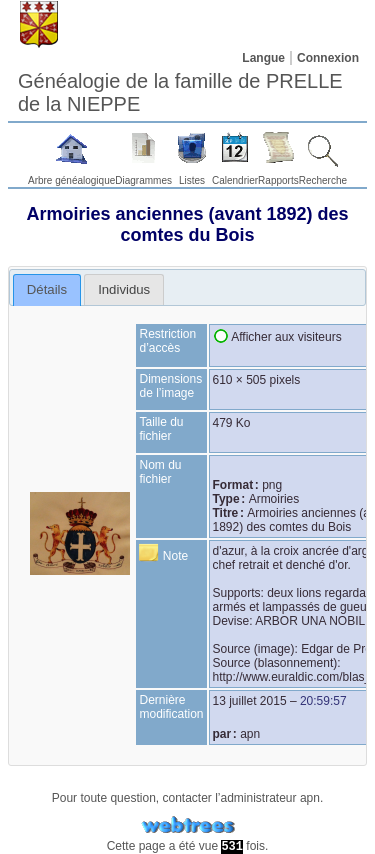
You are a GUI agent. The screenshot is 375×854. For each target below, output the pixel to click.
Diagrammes (143, 180)
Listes (192, 180)
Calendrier (235, 180)
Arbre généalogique (71, 180)
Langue (263, 58)
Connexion (328, 58)
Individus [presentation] (124, 289)
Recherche (323, 180)
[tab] (47, 290)
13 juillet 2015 (250, 701)
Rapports (278, 180)
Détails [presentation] (47, 289)
